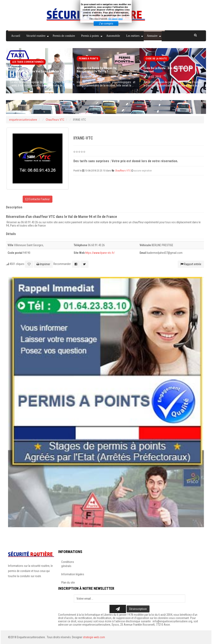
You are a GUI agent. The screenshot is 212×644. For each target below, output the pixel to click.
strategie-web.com (94, 637)
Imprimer (43, 264)
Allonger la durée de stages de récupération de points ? (97, 70)
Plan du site (68, 583)
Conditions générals (68, 564)
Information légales (73, 574)
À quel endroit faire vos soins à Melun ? (36, 71)
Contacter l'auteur (38, 199)
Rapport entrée (191, 264)
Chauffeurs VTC (55, 120)
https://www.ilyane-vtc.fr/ (100, 253)
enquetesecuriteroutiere (23, 120)
